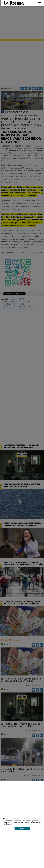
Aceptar (22, 828)
